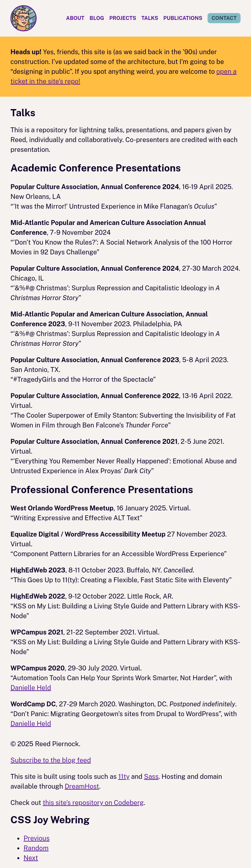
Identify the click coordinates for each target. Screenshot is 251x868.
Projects (123, 18)
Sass (151, 777)
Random (36, 848)
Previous (37, 838)
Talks (150, 18)
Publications (183, 18)
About (75, 18)
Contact (224, 18)
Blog (97, 18)
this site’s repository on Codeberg (93, 803)
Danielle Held (31, 688)
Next (31, 858)
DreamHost (82, 786)
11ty (124, 777)
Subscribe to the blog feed (51, 760)
